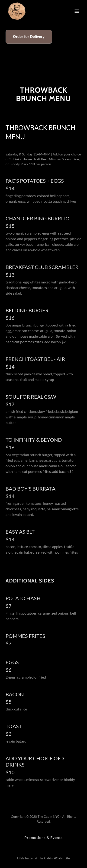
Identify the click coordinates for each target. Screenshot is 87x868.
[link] (17, 11)
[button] (77, 11)
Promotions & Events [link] (43, 837)
